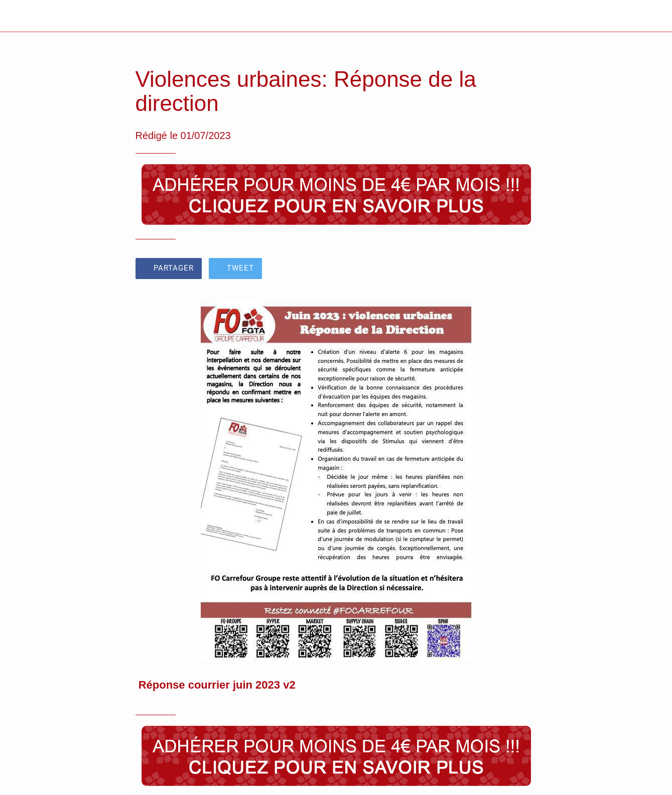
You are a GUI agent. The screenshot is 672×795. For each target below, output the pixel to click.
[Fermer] (16, 16)
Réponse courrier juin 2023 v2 (217, 685)
